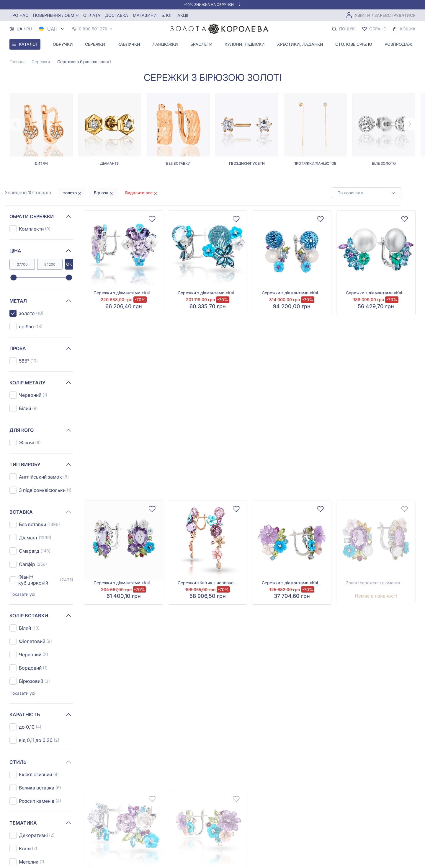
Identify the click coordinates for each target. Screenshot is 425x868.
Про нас (19, 15)
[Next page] (410, 124)
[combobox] (367, 193)
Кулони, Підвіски (245, 44)
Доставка (117, 15)
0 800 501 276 (93, 29)
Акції (183, 15)
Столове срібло (354, 44)
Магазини (145, 15)
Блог (167, 15)
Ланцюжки (165, 44)
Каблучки (129, 44)
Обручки (63, 44)
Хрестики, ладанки (300, 44)
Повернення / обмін (56, 15)
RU (29, 29)
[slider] (13, 278)
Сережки (95, 44)
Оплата (92, 15)
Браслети (201, 44)
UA (19, 29)
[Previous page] (15, 124)
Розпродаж (398, 44)
